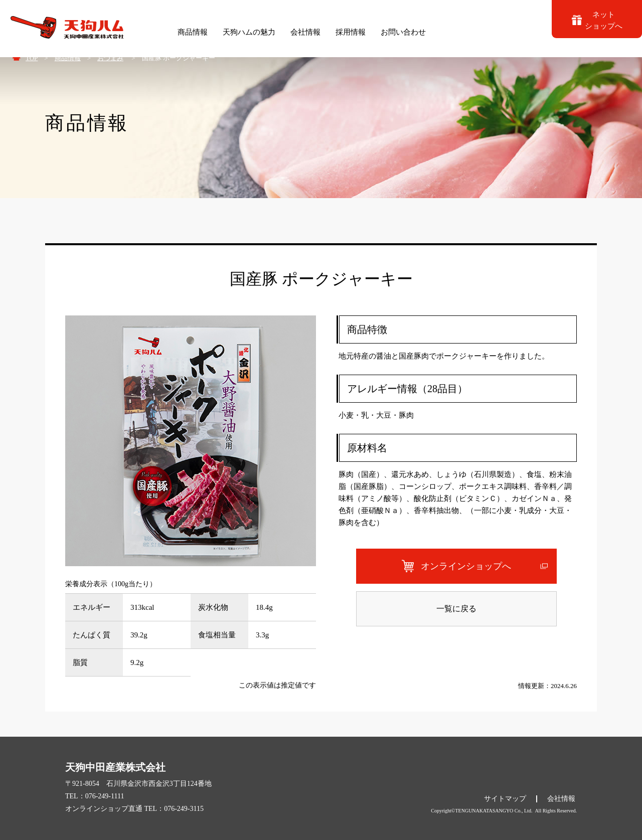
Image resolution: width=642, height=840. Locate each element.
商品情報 (68, 58)
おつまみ (110, 58)
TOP (32, 58)
